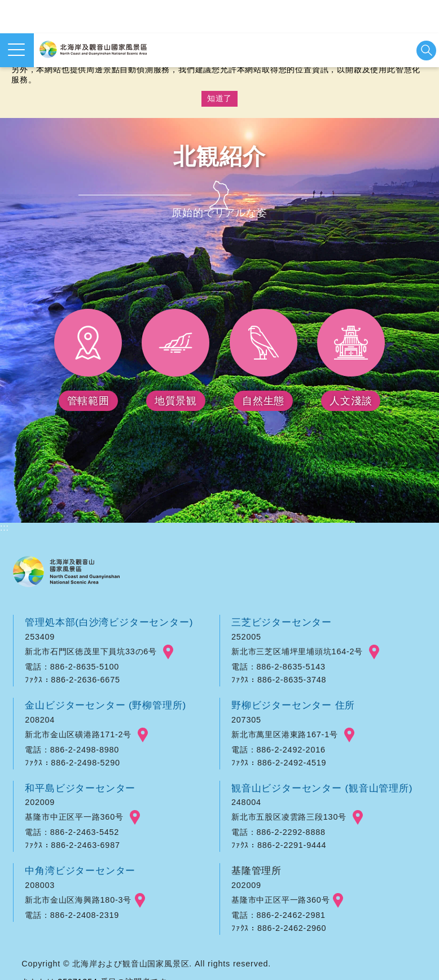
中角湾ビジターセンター (80, 870)
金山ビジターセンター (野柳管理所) (106, 705)
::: (5, 528)
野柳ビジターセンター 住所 (293, 705)
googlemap (168, 652)
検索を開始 (426, 51)
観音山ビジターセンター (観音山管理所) (322, 788)
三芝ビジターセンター (282, 622)
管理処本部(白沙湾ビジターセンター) (109, 622)
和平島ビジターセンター (80, 788)
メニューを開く (16, 50)
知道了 (219, 98)
